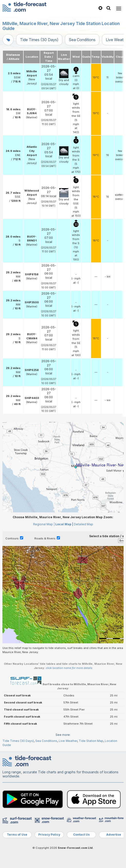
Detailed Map (83, 524)
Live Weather (68, 741)
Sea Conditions (82, 40)
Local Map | (64, 524)
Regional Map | (44, 524)
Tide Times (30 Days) (39, 40)
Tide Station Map (91, 741)
